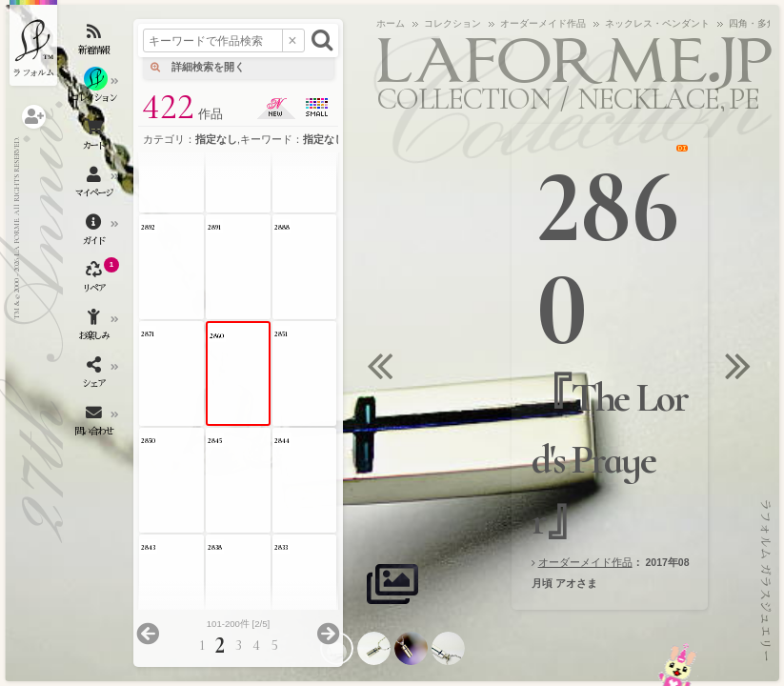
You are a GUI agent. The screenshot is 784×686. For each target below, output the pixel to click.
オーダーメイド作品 (585, 562)
